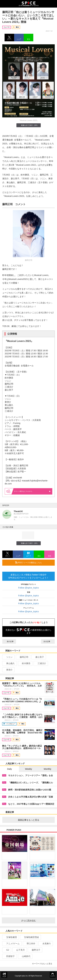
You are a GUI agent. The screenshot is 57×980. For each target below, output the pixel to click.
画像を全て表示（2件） (28, 125)
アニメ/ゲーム (12, 944)
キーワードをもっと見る (43, 964)
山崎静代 (25, 956)
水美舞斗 (45, 944)
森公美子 (38, 657)
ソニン (8, 657)
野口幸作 (30, 944)
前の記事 (9, 641)
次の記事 (48, 641)
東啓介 (8, 670)
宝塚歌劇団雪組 (30, 937)
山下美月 (19, 950)
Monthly (47, 769)
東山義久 (9, 663)
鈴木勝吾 (25, 663)
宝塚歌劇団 (10, 937)
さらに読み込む (37, 921)
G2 (6, 950)
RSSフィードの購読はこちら (34, 562)
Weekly (29, 769)
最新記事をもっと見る (35, 820)
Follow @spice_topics (29, 588)
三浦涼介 (41, 663)
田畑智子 (9, 956)
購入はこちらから (32, 491)
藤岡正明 (23, 657)
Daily (9, 769)
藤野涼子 (35, 950)
